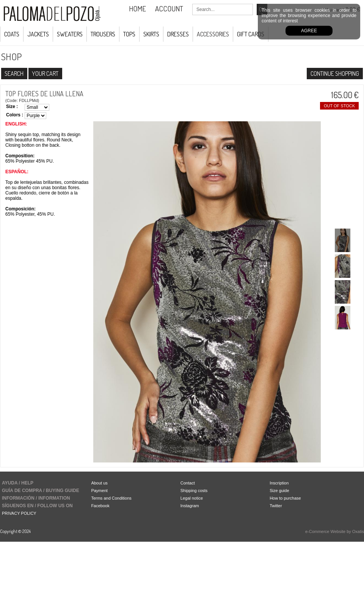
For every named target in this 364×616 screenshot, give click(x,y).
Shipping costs (194, 491)
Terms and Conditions (111, 498)
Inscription (279, 483)
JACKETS (38, 34)
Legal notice (192, 498)
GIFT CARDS (251, 34)
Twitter (276, 506)
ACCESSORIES (213, 34)
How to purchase (285, 498)
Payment (99, 491)
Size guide (279, 491)
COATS (12, 34)
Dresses (178, 34)
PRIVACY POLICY (19, 513)
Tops (129, 34)
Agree (309, 31)
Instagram (190, 506)
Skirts (151, 34)
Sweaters (70, 34)
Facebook (100, 506)
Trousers (103, 34)
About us (99, 483)
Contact (188, 483)
